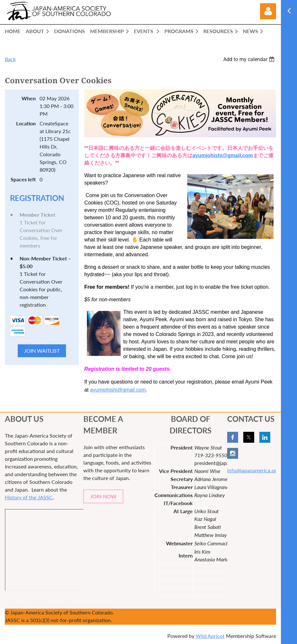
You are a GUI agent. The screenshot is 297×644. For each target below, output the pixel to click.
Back (10, 59)
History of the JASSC (29, 497)
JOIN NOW (103, 496)
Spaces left (23, 179)
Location (26, 123)
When (29, 98)
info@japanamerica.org (253, 470)
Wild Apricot (210, 636)
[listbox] (250, 59)
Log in (268, 11)
